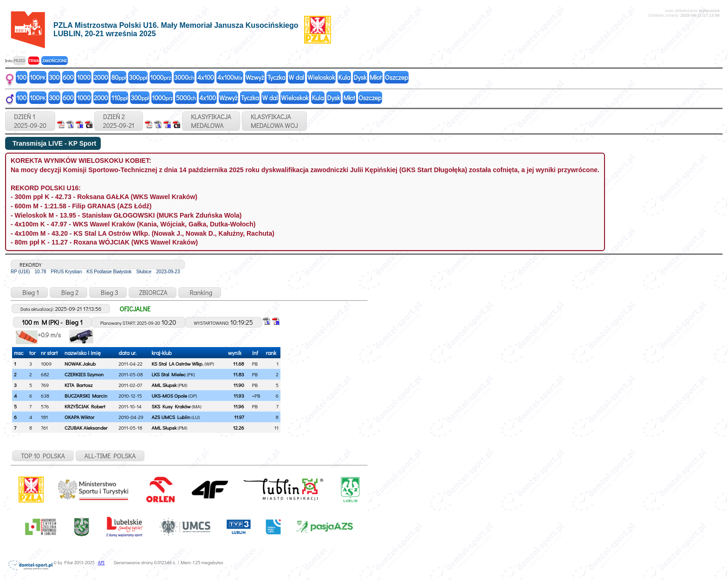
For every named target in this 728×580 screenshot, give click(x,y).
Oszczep (396, 77)
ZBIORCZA (152, 293)
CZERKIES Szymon (84, 374)
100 (22, 77)
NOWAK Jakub (80, 364)
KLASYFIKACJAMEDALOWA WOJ (274, 121)
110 (120, 98)
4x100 (206, 77)
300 (54, 77)
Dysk (360, 77)
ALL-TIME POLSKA (110, 456)
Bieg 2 (68, 293)
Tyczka (276, 77)
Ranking (200, 293)
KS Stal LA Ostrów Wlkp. (178, 364)
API (101, 563)
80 (119, 77)
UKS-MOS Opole (169, 396)
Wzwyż (255, 77)
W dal (297, 77)
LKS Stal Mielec (169, 374)
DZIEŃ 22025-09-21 (119, 121)
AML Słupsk (164, 385)
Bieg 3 (108, 293)
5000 (186, 98)
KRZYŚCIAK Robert (85, 406)
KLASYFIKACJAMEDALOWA (211, 121)
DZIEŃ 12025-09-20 (30, 121)
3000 (184, 77)
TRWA (34, 61)
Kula (344, 77)
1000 (84, 77)
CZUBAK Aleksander (86, 428)
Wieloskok (321, 77)
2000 (101, 77)
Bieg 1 (29, 293)
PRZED (19, 61)
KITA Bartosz (78, 385)
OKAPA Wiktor (79, 417)
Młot (376, 77)
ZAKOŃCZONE (55, 61)
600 (68, 77)
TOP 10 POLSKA (43, 456)
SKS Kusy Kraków (171, 406)
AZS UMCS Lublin (171, 417)
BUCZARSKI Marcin (86, 396)
